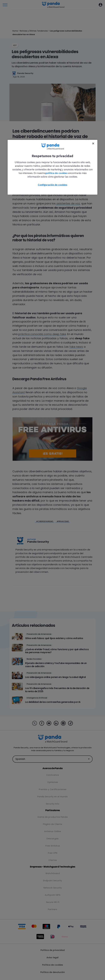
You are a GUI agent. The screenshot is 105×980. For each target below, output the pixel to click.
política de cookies (57, 173)
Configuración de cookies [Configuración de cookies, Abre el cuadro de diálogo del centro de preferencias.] (53, 185)
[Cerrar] (93, 144)
